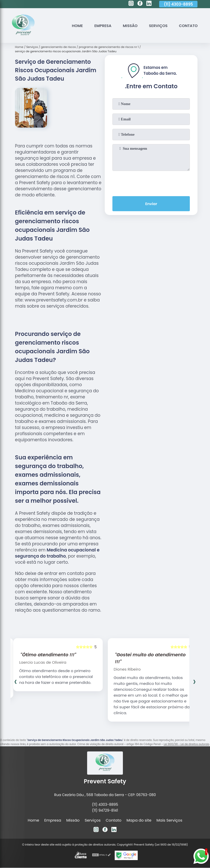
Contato (188, 26)
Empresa (102, 26)
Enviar (151, 204)
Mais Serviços (170, 820)
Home (76, 26)
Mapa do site (139, 820)
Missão (129, 26)
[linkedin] (149, 4)
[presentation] (151, 182)
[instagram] (131, 4)
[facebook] (140, 4)
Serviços (158, 26)
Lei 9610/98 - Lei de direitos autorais (186, 744)
